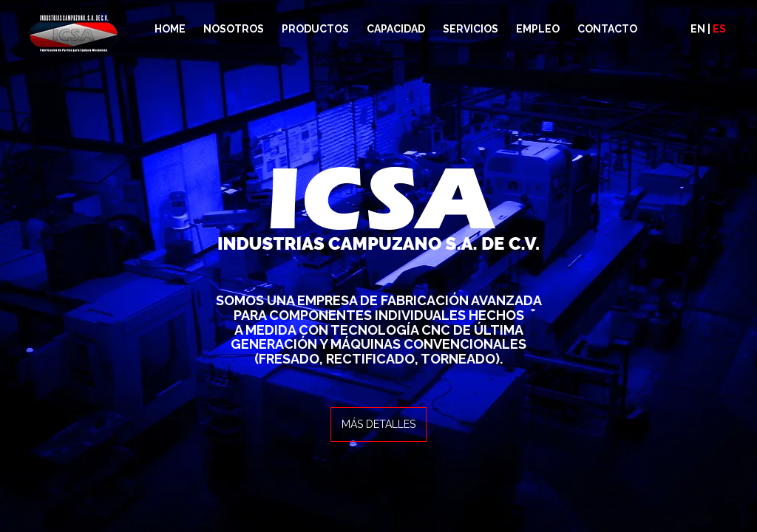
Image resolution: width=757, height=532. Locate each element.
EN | (708, 29)
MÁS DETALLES (378, 424)
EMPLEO (538, 29)
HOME (170, 29)
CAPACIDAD (396, 29)
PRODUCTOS (315, 29)
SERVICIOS (471, 29)
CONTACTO (607, 29)
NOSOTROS (234, 29)
